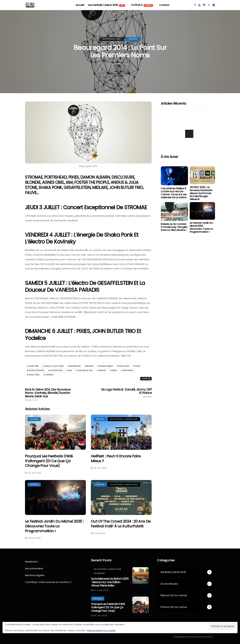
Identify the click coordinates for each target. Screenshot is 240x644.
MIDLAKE (102, 370)
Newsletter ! (32, 562)
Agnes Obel (34, 366)
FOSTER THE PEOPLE (36, 370)
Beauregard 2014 (112, 39)
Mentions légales (35, 575)
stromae (49, 375)
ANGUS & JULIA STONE (54, 366)
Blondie (90, 366)
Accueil (80, 5)
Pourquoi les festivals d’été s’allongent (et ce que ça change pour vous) (49, 461)
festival (133, 39)
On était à (142, 5)
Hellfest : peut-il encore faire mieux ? (116, 459)
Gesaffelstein (56, 370)
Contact (164, 5)
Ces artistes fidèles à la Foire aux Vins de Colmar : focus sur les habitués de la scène (174, 193)
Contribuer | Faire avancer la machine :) (48, 582)
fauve (138, 366)
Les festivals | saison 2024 (124, 484)
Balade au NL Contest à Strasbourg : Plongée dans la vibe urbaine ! (174, 227)
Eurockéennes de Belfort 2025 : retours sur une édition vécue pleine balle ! (110, 582)
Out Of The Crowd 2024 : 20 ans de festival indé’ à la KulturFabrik (121, 524)
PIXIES (114, 370)
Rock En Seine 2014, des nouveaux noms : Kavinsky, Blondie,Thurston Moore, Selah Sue (50, 395)
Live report (99, 573)
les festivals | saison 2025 (107, 5)
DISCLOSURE (124, 366)
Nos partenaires (34, 569)
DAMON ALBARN (106, 366)
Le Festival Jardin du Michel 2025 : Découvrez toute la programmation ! (54, 526)
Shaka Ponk (34, 375)
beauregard (75, 366)
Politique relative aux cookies (101, 630)
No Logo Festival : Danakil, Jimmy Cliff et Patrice (126, 393)
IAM (70, 370)
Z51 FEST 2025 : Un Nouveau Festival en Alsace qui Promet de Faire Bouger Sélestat (201, 193)
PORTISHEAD (128, 370)
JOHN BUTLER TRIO (85, 370)
